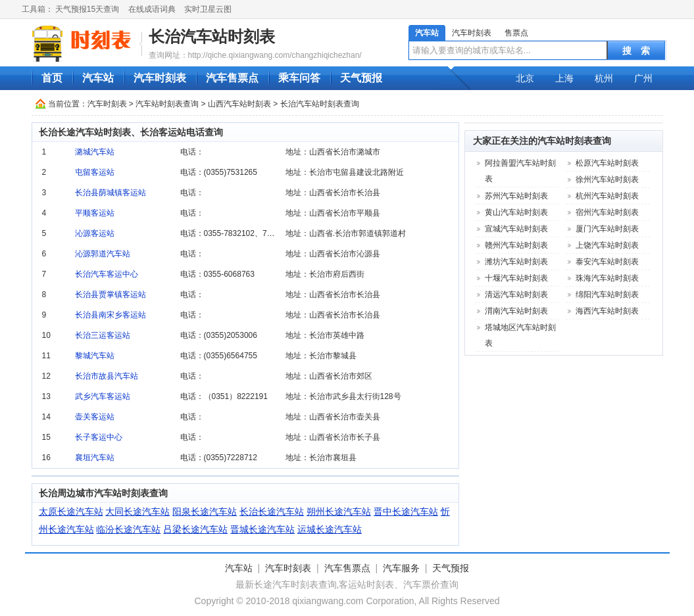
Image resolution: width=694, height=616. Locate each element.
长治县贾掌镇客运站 (111, 295)
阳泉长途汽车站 (205, 511)
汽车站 (427, 33)
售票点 (516, 33)
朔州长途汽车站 (339, 511)
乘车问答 (299, 78)
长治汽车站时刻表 (212, 36)
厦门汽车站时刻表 (607, 229)
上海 (564, 78)
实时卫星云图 (208, 9)
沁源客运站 (95, 233)
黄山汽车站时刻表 (516, 212)
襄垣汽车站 (95, 458)
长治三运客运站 (103, 335)
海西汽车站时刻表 (607, 311)
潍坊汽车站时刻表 (516, 262)
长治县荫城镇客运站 (111, 193)
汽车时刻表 (472, 33)
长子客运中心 (99, 437)
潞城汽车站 (95, 152)
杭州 (604, 78)
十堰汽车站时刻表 (516, 278)
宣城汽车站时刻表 (516, 229)
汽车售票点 (232, 78)
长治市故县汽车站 (107, 376)
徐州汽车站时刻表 (607, 179)
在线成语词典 (152, 9)
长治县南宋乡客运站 (111, 315)
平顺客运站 (95, 213)
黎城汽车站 (95, 356)
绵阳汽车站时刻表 (607, 295)
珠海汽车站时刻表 (607, 278)
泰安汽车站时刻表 (607, 262)
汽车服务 (401, 568)
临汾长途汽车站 (128, 529)
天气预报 (361, 78)
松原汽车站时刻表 (607, 163)
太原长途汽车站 (71, 511)
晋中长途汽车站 (406, 511)
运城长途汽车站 (330, 529)
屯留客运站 (95, 172)
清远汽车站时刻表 (516, 295)
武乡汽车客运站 (103, 396)
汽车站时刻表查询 (167, 104)
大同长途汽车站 (137, 511)
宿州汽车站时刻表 (607, 212)
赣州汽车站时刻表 (516, 245)
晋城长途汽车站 (262, 529)
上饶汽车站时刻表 (607, 245)
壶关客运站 (95, 417)
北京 (525, 78)
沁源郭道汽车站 (103, 254)
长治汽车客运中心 (107, 274)
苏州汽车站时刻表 (516, 196)
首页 (52, 78)
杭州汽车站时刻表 (607, 196)
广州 (643, 78)
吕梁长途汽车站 (195, 529)
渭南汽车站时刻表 (516, 311)
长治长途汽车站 (272, 511)
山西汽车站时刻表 (239, 104)
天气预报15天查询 (87, 9)
